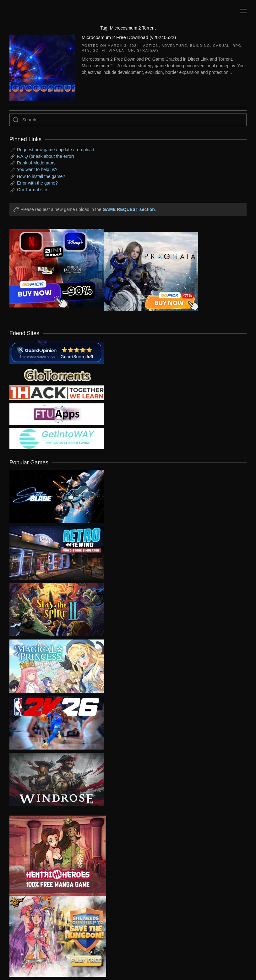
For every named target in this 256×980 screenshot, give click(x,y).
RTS (86, 50)
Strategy (148, 50)
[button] (243, 11)
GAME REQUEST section (128, 209)
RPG (237, 46)
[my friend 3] (57, 392)
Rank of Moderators (36, 163)
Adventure (174, 46)
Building (200, 46)
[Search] (128, 120)
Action (151, 46)
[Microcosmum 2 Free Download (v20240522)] (42, 67)
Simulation (121, 50)
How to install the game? (41, 176)
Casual (221, 46)
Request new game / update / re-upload (56, 150)
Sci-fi (99, 50)
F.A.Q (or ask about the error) (46, 156)
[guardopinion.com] (57, 352)
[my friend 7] (57, 438)
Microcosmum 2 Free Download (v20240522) (129, 37)
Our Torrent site (32, 190)
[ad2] (53, 856)
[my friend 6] (57, 414)
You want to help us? (37, 169)
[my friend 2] (57, 374)
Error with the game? (37, 183)
